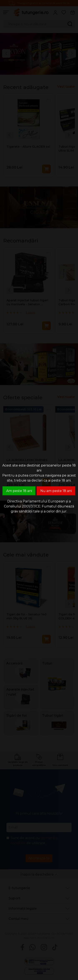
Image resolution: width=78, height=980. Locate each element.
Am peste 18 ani (19, 491)
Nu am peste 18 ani (56, 491)
